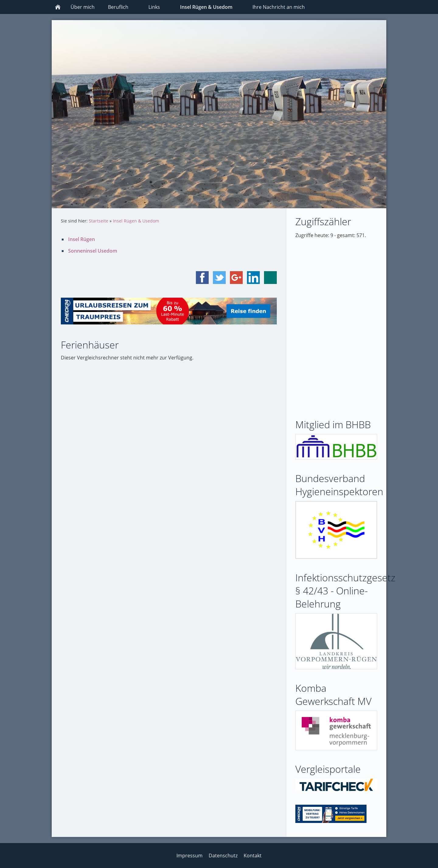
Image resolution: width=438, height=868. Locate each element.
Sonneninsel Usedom (93, 251)
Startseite (99, 221)
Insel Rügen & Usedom (136, 221)
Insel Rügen (82, 239)
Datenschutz (223, 856)
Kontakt (253, 856)
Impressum (189, 856)
